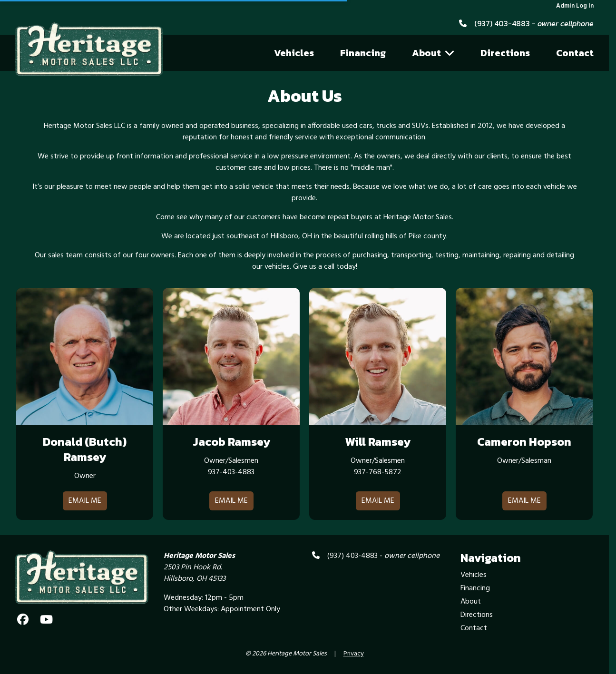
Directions (505, 53)
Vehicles (294, 53)
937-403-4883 (231, 472)
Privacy (354, 654)
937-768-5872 (378, 472)
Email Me (85, 501)
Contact (575, 53)
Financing (363, 53)
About (433, 53)
